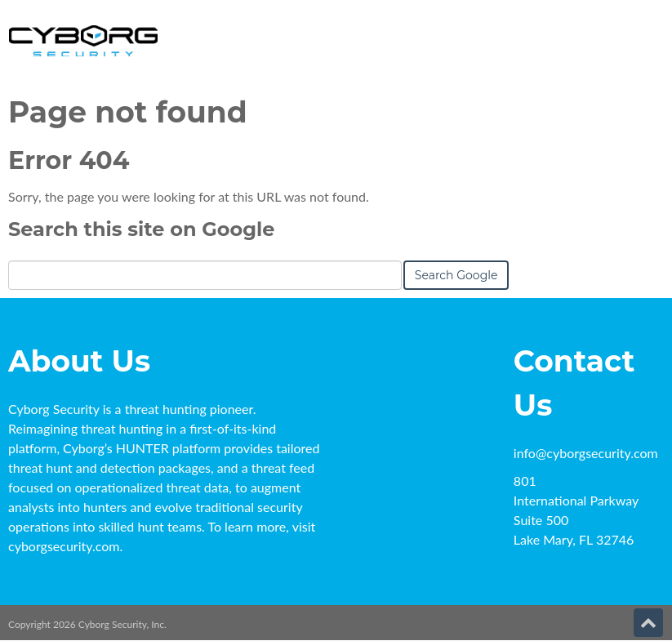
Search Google (456, 275)
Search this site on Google (141, 229)
